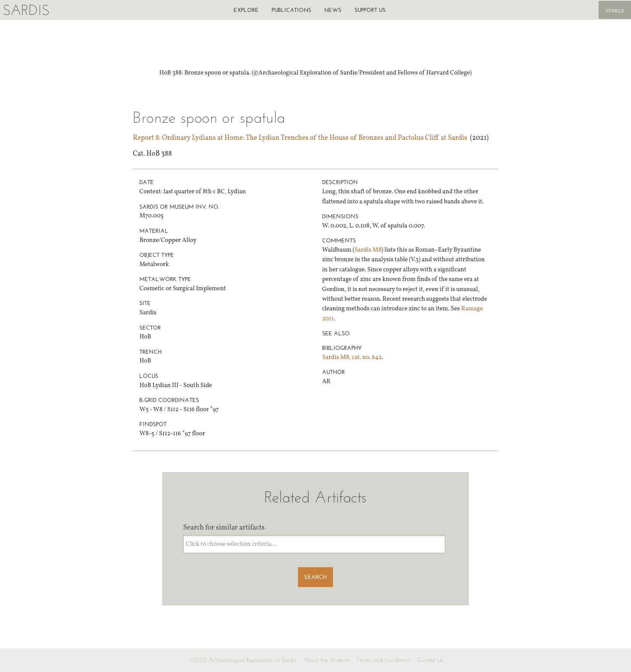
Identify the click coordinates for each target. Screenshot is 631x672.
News (333, 10)
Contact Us (430, 660)
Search (315, 577)
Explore (246, 10)
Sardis (26, 10)
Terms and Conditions (383, 660)
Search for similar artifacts (224, 528)
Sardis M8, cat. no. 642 (352, 357)
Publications (291, 10)
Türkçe (615, 11)
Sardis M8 (368, 250)
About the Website (326, 660)
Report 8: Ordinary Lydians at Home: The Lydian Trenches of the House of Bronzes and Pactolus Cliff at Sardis (300, 138)
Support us (370, 10)
